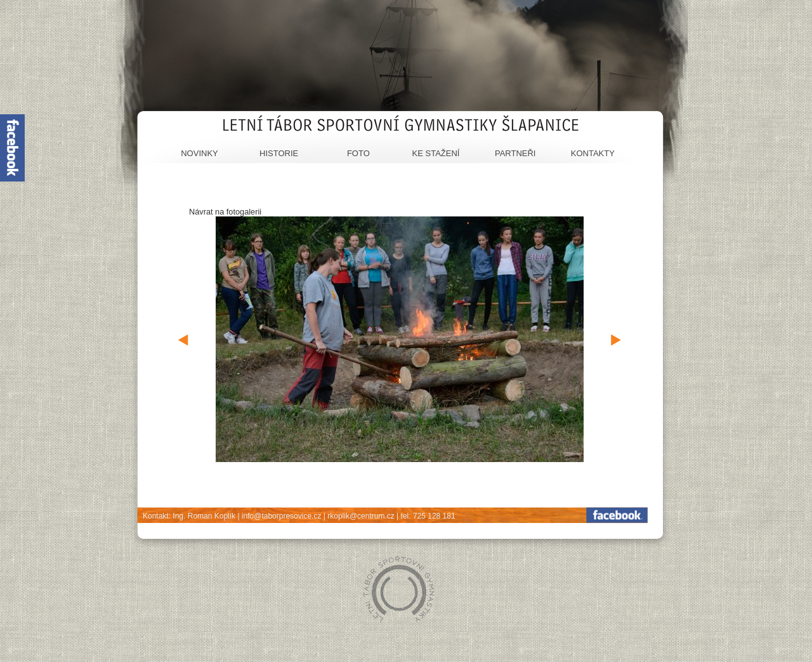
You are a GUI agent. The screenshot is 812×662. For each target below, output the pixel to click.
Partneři (515, 153)
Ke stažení (436, 153)
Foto (358, 153)
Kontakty (593, 153)
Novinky (200, 153)
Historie (279, 153)
